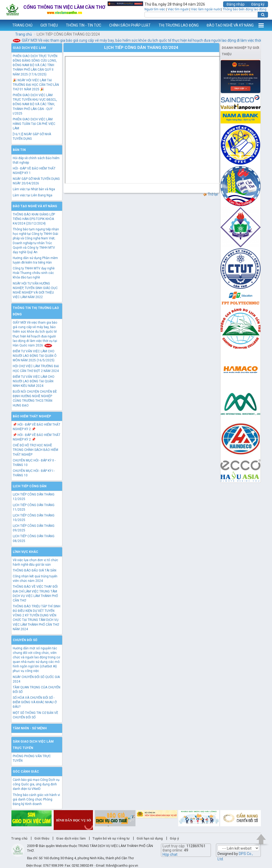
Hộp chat (170, 854)
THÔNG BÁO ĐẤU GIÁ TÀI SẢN (35, 570)
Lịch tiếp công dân (30, 486)
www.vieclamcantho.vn (4, 25)
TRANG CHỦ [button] (22, 25)
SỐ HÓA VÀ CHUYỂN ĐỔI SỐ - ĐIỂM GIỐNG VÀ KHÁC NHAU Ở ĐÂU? (35, 702)
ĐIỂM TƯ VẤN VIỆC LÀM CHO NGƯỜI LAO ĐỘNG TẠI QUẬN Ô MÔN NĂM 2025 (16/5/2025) (35, 356)
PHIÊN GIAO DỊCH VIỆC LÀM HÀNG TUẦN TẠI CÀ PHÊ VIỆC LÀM (34, 124)
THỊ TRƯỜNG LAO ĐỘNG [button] (179, 25)
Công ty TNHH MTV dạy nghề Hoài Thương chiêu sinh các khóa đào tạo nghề (34, 273)
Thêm (261, 25)
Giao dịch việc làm (29, 48)
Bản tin (19, 150)
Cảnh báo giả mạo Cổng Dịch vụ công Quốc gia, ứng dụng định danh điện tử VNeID (36, 784)
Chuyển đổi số (25, 640)
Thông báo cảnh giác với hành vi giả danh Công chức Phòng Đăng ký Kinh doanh (36, 799)
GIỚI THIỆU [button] (49, 25)
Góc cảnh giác (26, 772)
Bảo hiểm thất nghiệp (32, 416)
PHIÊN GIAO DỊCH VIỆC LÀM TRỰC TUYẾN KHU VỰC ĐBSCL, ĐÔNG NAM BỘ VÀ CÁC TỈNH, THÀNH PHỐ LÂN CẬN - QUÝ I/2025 (35, 104)
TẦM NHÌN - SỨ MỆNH (30, 728)
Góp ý (174, 838)
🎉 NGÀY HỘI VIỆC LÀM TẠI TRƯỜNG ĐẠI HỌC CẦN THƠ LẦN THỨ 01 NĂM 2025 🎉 (36, 85)
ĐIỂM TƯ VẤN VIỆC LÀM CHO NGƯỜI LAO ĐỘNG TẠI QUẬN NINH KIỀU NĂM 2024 (34, 381)
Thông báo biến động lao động (245, 9)
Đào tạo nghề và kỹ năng (35, 206)
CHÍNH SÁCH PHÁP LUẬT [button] (130, 25)
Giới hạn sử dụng (150, 838)
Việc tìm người (178, 9)
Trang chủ (24, 34)
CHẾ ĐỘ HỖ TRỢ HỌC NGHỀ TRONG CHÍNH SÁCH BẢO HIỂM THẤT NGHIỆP (35, 450)
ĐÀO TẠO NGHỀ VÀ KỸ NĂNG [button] (230, 25)
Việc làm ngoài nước (206, 9)
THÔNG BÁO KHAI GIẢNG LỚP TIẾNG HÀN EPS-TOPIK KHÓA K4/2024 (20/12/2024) (34, 219)
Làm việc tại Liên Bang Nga (33, 195)
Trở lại (210, 194)
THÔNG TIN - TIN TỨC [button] (84, 25)
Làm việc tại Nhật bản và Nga (34, 189)
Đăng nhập (236, 4)
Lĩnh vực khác (25, 552)
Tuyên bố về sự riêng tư (111, 838)
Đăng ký (258, 4)
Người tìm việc (155, 9)
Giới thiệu (42, 838)
